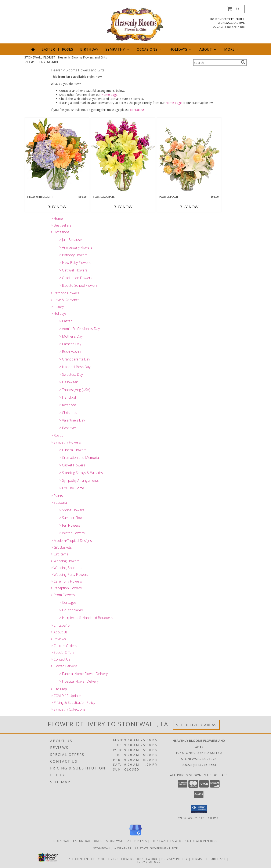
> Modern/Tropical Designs (71, 541)
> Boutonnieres (71, 610)
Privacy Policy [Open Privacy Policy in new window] (175, 859)
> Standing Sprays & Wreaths (81, 473)
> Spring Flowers (72, 510)
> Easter (66, 321)
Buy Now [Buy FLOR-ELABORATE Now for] (123, 207)
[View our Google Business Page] (135, 835)
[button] (233, 9)
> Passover (68, 428)
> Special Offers (63, 652)
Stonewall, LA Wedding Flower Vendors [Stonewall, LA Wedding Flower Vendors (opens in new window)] (184, 841)
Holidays (181, 49)
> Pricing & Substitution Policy (73, 702)
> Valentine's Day (72, 420)
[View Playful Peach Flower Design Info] (189, 156)
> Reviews (58, 639)
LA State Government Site (156, 848)
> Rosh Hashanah (73, 352)
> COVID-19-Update (66, 696)
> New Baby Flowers (75, 263)
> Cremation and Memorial (79, 458)
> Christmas (68, 413)
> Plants (57, 496)
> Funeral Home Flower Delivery (83, 674)
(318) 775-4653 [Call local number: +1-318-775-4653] (234, 27)
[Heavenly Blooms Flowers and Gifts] (135, 24)
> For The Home (72, 488)
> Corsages (68, 602)
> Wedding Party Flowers (69, 574)
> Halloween (69, 382)
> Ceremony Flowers (66, 581)
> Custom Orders (64, 646)
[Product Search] (216, 63)
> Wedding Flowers (65, 561)
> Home (57, 218)
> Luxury (57, 307)
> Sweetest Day (71, 374)
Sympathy (118, 49)
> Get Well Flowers (73, 270)
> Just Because (71, 240)
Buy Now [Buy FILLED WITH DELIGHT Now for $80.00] (57, 207)
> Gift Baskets (61, 547)
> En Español (61, 625)
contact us (137, 110)
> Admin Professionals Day (80, 329)
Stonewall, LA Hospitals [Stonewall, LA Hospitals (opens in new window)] (127, 841)
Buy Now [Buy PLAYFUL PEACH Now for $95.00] (189, 207)
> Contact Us (61, 659)
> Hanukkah (68, 397)
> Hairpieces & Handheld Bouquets (86, 618)
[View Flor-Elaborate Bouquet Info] (123, 156)
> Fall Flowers (70, 525)
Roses (68, 49)
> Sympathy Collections (68, 709)
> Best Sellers (61, 225)
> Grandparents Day (75, 359)
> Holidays (59, 313)
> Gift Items (59, 554)
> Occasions (60, 232)
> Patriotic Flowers (65, 293)
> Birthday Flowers (73, 255)
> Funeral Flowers (73, 450)
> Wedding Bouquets (66, 568)
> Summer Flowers (73, 518)
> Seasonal (59, 502)
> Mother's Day (71, 336)
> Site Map (59, 689)
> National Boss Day (75, 367)
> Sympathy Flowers (66, 442)
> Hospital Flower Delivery (79, 681)
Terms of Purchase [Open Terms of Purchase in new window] (209, 859)
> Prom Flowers (63, 595)
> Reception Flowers (66, 588)
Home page (109, 95)
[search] (243, 62)
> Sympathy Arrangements (79, 480)
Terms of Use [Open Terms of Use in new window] (149, 861)
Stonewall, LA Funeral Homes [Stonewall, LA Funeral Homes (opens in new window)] (78, 841)
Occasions (150, 49)
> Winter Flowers (72, 533)
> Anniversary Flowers (76, 247)
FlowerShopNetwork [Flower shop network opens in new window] (139, 859)
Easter (48, 49)
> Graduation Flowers (76, 278)
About (208, 49)
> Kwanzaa (68, 405)
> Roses (57, 435)
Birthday (89, 49)
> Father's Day (70, 344)
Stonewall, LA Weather (112, 848)
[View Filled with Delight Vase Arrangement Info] (57, 156)
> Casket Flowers (72, 465)
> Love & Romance (65, 300)
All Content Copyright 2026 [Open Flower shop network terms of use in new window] (94, 859)
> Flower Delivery (64, 666)
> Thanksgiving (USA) (75, 390)
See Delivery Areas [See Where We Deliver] (196, 725)
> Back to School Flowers (78, 285)
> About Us (59, 632)
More (232, 49)
